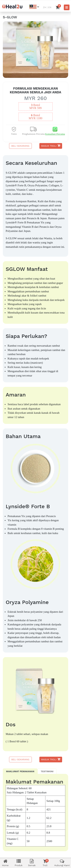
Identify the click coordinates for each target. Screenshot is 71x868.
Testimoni (47, 771)
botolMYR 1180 (36, 117)
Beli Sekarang (20, 146)
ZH (44, 7)
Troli (45, 863)
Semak (32, 863)
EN (50, 7)
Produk (19, 863)
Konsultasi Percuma (55, 134)
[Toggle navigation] (67, 7)
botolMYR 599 (35, 107)
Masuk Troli (51, 146)
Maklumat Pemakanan (20, 771)
